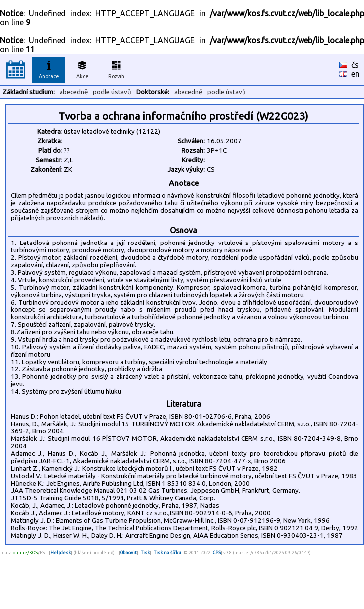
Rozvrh (116, 68)
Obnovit (128, 553)
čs (355, 65)
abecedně (74, 92)
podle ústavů (112, 92)
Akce (82, 68)
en (355, 74)
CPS (217, 553)
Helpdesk (61, 553)
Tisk (145, 553)
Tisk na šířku (167, 553)
